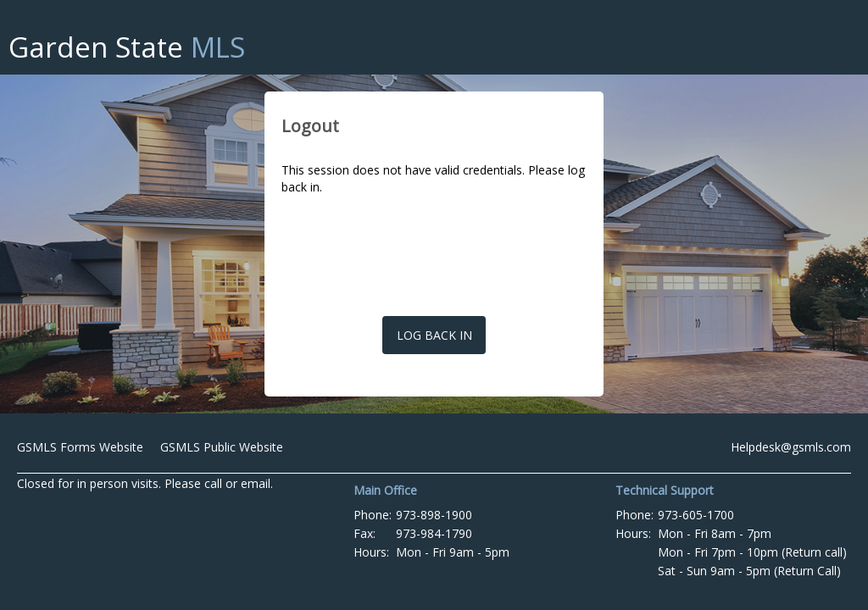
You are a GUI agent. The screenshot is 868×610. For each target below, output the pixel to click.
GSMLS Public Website (222, 447)
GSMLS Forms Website (80, 447)
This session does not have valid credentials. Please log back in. (433, 178)
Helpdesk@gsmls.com (791, 447)
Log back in (434, 335)
